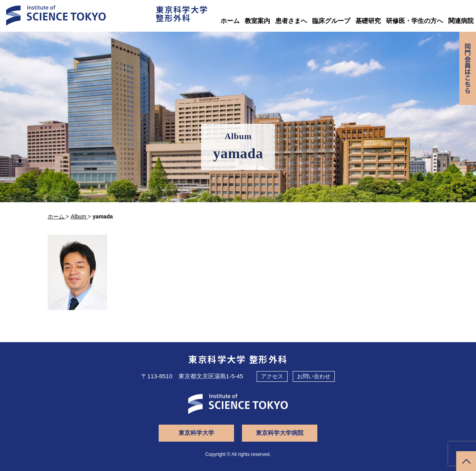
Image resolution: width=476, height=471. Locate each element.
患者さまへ (291, 21)
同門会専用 (468, 68)
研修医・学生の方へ (415, 21)
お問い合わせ (314, 376)
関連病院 (461, 21)
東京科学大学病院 (280, 433)
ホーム (230, 21)
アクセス (272, 376)
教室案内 (257, 21)
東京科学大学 (196, 433)
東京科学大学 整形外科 (238, 359)
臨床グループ (331, 21)
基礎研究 (368, 21)
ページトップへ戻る (466, 461)
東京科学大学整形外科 (182, 13)
